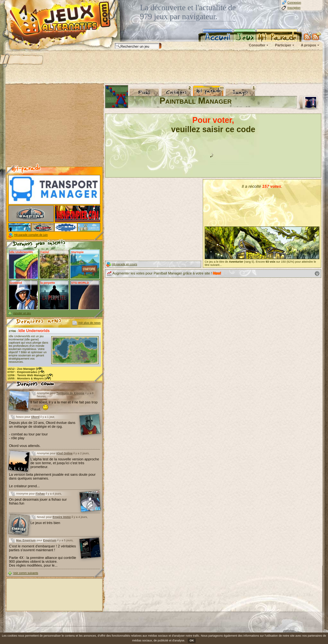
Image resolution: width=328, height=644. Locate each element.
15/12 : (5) (25, 369)
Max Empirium (26, 540)
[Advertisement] (164, 67)
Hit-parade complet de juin (31, 235)
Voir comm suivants (26, 573)
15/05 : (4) (29, 378)
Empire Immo (62, 517)
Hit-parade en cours (124, 264)
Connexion (294, 3)
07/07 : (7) (26, 372)
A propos (308, 45)
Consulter (257, 45)
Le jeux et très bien (45, 523)
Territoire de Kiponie (70, 393)
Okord (35, 417)
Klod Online (65, 453)
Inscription (294, 8)
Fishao (40, 494)
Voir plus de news (89, 323)
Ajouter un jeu (22, 313)
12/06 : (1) (30, 375)
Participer (283, 45)
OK (192, 640)
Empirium (50, 540)
